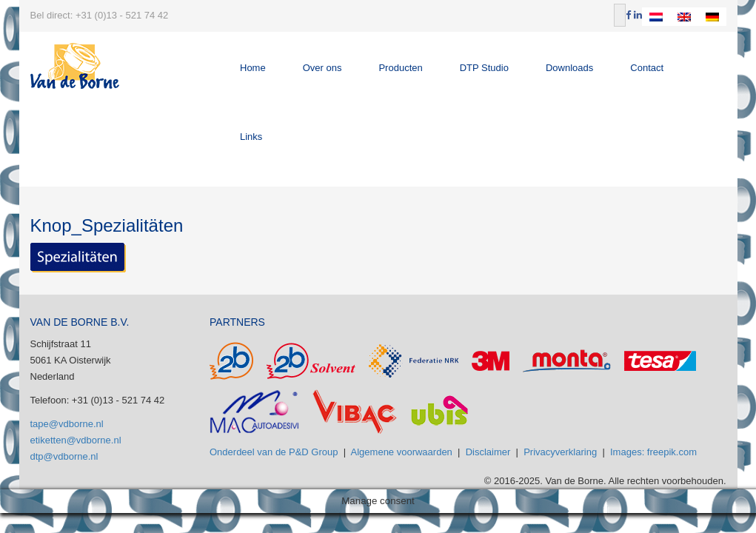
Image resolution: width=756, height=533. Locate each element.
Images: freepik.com (653, 452)
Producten (400, 68)
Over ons (322, 68)
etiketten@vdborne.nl (76, 440)
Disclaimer (488, 452)
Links (251, 137)
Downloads (569, 68)
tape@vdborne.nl (67, 424)
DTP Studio (484, 68)
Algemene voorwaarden (402, 452)
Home (253, 68)
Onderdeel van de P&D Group (274, 452)
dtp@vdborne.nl (64, 456)
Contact (647, 68)
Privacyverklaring (560, 452)
